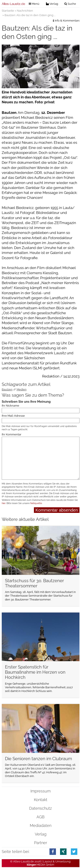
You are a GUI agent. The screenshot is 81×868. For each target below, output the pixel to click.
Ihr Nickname (10, 406)
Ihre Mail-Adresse (13, 415)
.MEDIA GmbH (40, 865)
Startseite (8, 11)
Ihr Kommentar (12, 434)
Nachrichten (25, 11)
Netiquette (36, 503)
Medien (22, 389)
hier (4, 503)
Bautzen (7, 389)
